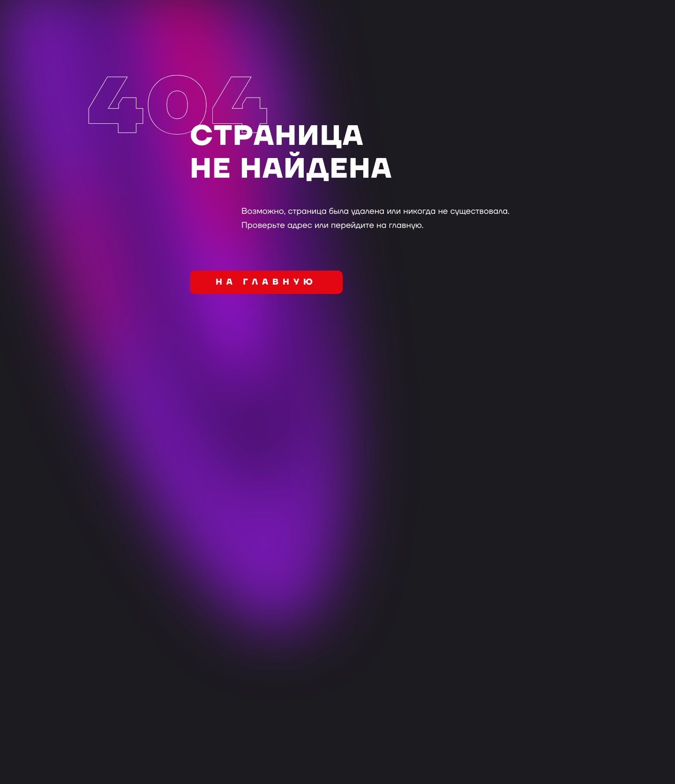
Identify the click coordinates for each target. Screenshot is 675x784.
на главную (266, 283)
